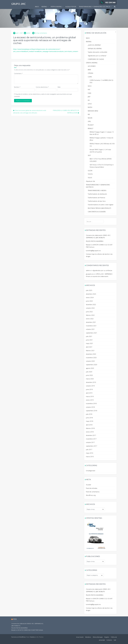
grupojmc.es (90, 274)
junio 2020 (89, 375)
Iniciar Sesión (80, 637)
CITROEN (90, 73)
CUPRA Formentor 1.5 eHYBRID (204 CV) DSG (101, 81)
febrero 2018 (90, 428)
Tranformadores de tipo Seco (97, 201)
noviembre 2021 (91, 326)
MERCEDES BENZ (93, 111)
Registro (107, 637)
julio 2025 (89, 290)
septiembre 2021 (92, 333)
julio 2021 (89, 336)
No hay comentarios (41, 33)
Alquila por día (71, 7)
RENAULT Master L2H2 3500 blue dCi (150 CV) (102, 145)
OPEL (89, 121)
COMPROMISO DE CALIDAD (96, 59)
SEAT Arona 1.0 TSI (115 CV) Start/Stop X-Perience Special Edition (102, 166)
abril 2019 (89, 393)
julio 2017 (89, 449)
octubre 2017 (90, 442)
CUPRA (90, 77)
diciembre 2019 (91, 382)
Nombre (17, 87)
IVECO (90, 86)
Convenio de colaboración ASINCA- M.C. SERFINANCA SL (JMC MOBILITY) (27, 625)
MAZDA (90, 107)
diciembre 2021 (91, 322)
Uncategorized (91, 471)
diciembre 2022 (91, 305)
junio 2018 (89, 418)
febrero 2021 (90, 351)
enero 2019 (90, 400)
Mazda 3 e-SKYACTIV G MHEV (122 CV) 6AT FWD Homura (27, 630)
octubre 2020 (90, 361)
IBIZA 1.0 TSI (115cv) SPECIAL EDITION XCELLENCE (101, 160)
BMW (89, 70)
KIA (89, 100)
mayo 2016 (90, 453)
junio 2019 (89, 389)
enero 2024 (90, 297)
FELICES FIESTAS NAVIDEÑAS (95, 241)
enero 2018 (90, 432)
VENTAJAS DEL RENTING (95, 49)
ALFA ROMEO (92, 66)
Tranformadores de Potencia (96, 198)
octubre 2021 (90, 329)
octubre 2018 (90, 407)
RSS (15, 619)
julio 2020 (89, 372)
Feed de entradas (92, 488)
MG (89, 114)
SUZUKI (90, 171)
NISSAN (90, 118)
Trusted (32, 637)
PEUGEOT (91, 125)
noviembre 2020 (91, 358)
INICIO (37, 7)
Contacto (109, 640)
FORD (89, 93)
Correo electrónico (42, 87)
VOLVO (90, 178)
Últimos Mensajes (98, 637)
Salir (115, 640)
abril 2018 (89, 425)
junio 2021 (89, 340)
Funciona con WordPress (18, 637)
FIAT (89, 90)
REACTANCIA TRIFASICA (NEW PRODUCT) (99, 208)
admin (28, 33)
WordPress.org (91, 495)
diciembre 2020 (91, 354)
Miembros (88, 637)
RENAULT (91, 128)
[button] (115, 7)
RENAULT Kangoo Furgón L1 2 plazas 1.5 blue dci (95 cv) (102, 133)
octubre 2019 (90, 386)
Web (59, 87)
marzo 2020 (90, 379)
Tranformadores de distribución (97, 194)
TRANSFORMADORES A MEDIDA (97, 190)
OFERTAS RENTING (56, 7)
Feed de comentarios (93, 492)
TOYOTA (90, 174)
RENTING (44, 7)
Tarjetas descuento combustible (98, 52)
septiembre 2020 (92, 365)
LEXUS (90, 104)
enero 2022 (90, 319)
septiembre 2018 (92, 411)
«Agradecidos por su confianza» (102, 270)
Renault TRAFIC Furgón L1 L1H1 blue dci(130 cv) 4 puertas (100, 151)
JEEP (89, 97)
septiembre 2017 (92, 446)
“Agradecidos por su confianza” (97, 56)
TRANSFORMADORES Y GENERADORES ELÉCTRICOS (95, 7)
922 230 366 (108, 2)
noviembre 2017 (91, 439)
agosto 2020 (90, 368)
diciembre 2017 (91, 435)
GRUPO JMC (19, 4)
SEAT (89, 155)
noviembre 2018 (91, 403)
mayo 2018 (90, 421)
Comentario (18, 73)
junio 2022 (89, 312)
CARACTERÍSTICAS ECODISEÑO (97, 212)
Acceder (89, 485)
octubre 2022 (90, 308)
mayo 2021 (90, 343)
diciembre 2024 (91, 294)
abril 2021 (89, 347)
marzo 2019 (90, 396)
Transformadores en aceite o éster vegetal (101, 205)
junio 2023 (89, 301)
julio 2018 (89, 414)
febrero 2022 (90, 315)
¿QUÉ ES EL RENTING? (94, 45)
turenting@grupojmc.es (93, 251)
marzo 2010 (90, 457)
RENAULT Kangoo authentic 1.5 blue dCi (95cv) (101, 139)
